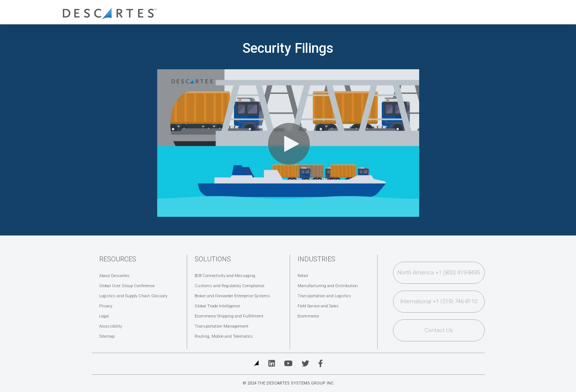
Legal (104, 316)
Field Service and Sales (318, 306)
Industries (316, 259)
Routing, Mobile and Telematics (224, 336)
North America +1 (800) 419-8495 (439, 273)
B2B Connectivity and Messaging (225, 276)
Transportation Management (222, 326)
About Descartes (114, 276)
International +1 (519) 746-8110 (439, 301)
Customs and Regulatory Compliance (229, 286)
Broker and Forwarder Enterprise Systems (232, 296)
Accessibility (111, 326)
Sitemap (107, 336)
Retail (303, 276)
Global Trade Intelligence (217, 306)
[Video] (288, 143)
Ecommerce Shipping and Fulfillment (229, 316)
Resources (118, 259)
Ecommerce (308, 316)
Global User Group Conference (127, 286)
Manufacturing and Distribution (328, 286)
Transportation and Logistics (324, 296)
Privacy (106, 306)
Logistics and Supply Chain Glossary (133, 296)
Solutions (213, 259)
